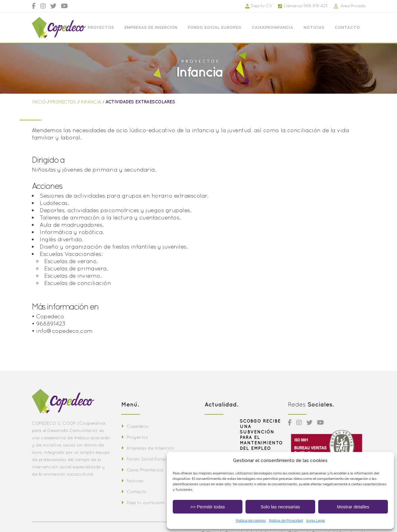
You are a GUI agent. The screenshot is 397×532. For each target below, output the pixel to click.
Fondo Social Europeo (146, 459)
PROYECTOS (63, 102)
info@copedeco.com (64, 331)
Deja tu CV (259, 6)
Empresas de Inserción (148, 448)
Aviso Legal (315, 520)
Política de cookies (251, 520)
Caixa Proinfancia (142, 470)
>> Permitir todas (208, 507)
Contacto (134, 492)
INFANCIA (91, 102)
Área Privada (347, 6)
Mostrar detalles (353, 507)
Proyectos (135, 437)
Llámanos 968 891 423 (300, 6)
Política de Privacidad (286, 520)
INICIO (39, 102)
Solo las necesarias (280, 507)
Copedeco (135, 426)
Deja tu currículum (143, 502)
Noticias (132, 481)
